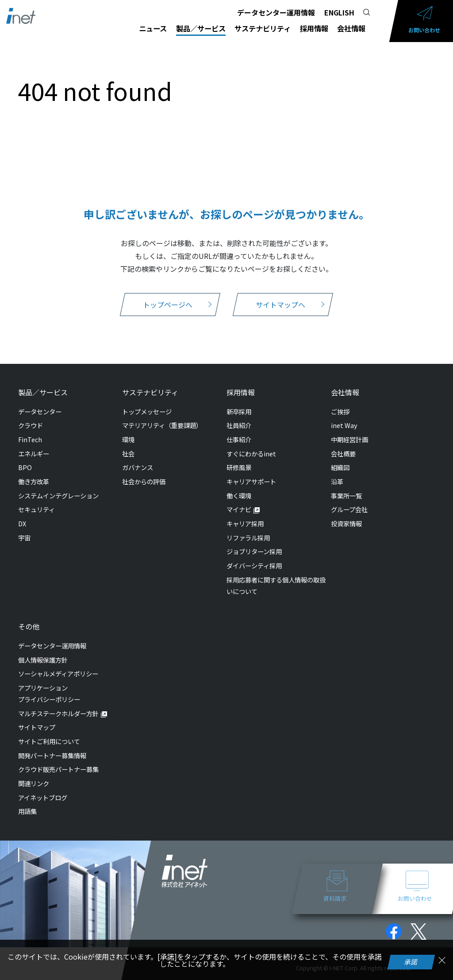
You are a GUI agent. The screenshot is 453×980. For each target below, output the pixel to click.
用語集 (27, 811)
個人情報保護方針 (43, 660)
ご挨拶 (340, 411)
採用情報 (314, 28)
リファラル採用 (248, 538)
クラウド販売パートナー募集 (58, 769)
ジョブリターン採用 (254, 551)
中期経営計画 (349, 439)
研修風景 (239, 467)
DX (22, 523)
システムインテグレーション (58, 496)
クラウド (31, 425)
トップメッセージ (147, 411)
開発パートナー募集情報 (52, 755)
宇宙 (24, 538)
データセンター (40, 411)
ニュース (153, 28)
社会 (128, 453)
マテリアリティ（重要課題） (162, 425)
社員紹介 (239, 425)
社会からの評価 (144, 481)
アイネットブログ (43, 797)
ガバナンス (138, 467)
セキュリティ (36, 509)
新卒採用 (239, 411)
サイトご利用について (49, 741)
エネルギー (34, 453)
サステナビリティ (263, 28)
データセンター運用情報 (276, 12)
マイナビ (239, 509)
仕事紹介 (239, 439)
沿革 (337, 481)
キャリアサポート (251, 481)
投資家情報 (346, 523)
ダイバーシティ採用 (254, 565)
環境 (128, 439)
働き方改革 (34, 481)
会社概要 (343, 453)
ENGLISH (339, 12)
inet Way (344, 425)
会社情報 (351, 28)
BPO (25, 467)
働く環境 (239, 496)
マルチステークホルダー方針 (58, 713)
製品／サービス (201, 28)
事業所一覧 (346, 496)
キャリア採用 (245, 523)
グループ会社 (349, 509)
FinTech (30, 439)
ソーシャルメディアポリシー (58, 673)
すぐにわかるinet (251, 453)
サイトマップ (37, 727)
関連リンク (34, 783)
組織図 (340, 467)
